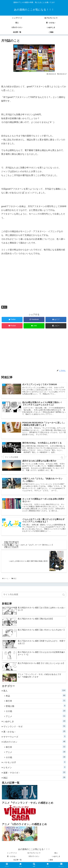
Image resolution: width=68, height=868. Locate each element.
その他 (36, 712)
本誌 (36, 697)
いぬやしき (35, 723)
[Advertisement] (34, 281)
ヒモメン (35, 769)
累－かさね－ (35, 733)
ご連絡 (50, 861)
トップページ (12, 854)
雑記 (5, 307)
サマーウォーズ (35, 738)
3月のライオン (35, 743)
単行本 (36, 702)
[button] (64, 596)
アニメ (36, 718)
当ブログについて (34, 854)
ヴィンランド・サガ (35, 728)
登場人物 (36, 707)
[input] (34, 596)
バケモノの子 (35, 764)
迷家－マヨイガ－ (35, 774)
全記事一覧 (18, 861)
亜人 (35, 692)
